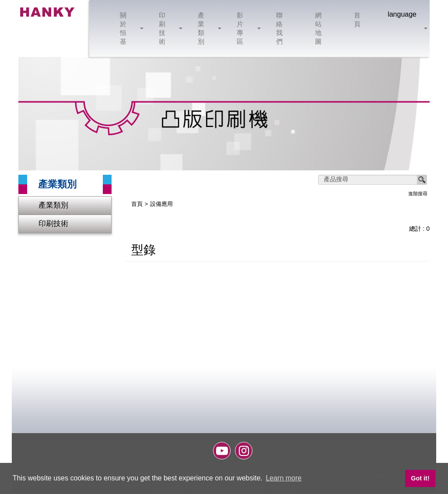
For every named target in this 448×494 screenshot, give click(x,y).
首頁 (358, 19)
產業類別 (206, 28)
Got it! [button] (420, 478)
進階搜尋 (418, 194)
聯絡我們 (280, 28)
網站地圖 (319, 28)
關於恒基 (128, 28)
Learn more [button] (283, 478)
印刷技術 (167, 28)
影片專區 (245, 28)
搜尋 (422, 180)
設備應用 (161, 204)
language (402, 14)
